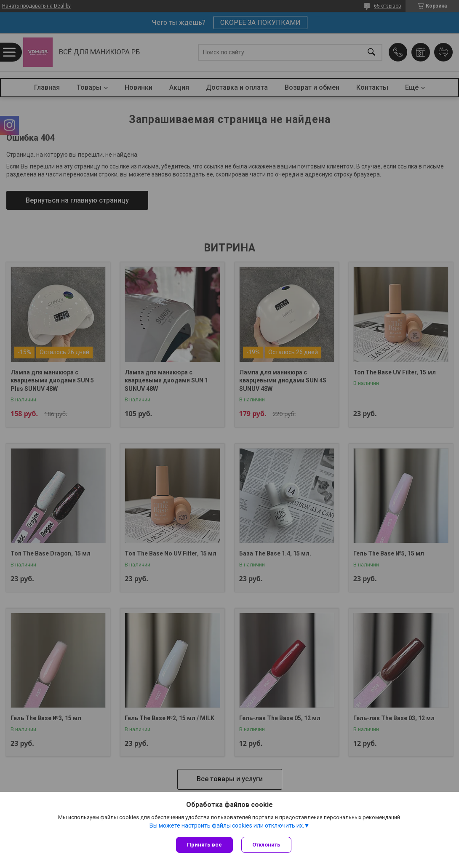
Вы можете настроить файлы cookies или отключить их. (227, 825)
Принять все (204, 845)
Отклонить (266, 845)
